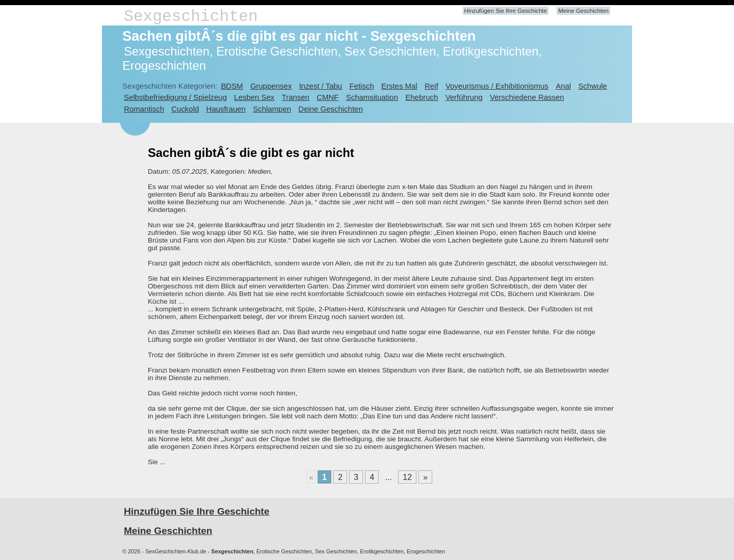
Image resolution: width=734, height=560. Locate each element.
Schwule (593, 86)
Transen (296, 97)
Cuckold (185, 109)
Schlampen (272, 109)
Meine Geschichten (583, 11)
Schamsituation (372, 97)
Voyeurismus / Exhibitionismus (497, 86)
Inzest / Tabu (321, 86)
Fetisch (362, 86)
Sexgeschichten (191, 17)
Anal (563, 86)
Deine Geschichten (330, 109)
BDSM (232, 86)
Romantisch (144, 109)
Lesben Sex (254, 97)
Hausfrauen (226, 109)
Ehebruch (422, 97)
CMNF (327, 97)
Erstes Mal (399, 86)
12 (407, 477)
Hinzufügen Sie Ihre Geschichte (506, 11)
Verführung (464, 97)
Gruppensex (271, 86)
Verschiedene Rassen (527, 97)
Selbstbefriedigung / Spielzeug (175, 97)
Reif (431, 86)
